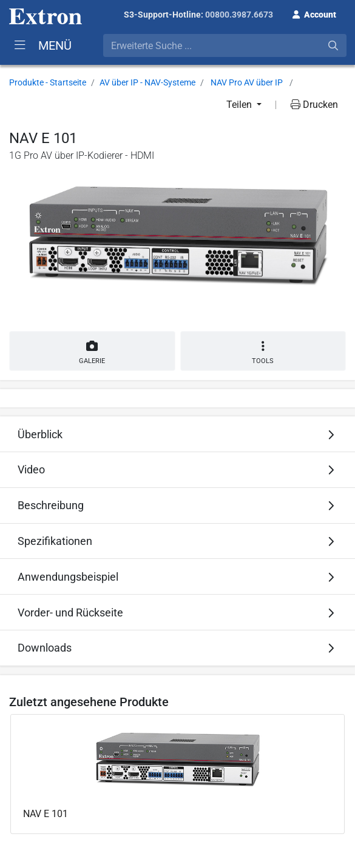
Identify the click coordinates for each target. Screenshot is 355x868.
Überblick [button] (40, 434)
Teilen (240, 105)
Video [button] (31, 469)
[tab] (177, 434)
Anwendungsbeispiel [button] (68, 577)
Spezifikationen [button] (55, 541)
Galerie (92, 350)
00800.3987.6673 (239, 15)
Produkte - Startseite (48, 82)
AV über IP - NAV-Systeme (147, 82)
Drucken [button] (314, 105)
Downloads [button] (45, 648)
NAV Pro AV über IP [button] (247, 82)
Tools (263, 352)
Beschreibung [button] (51, 505)
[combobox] (225, 45)
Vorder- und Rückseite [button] (70, 613)
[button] (314, 13)
